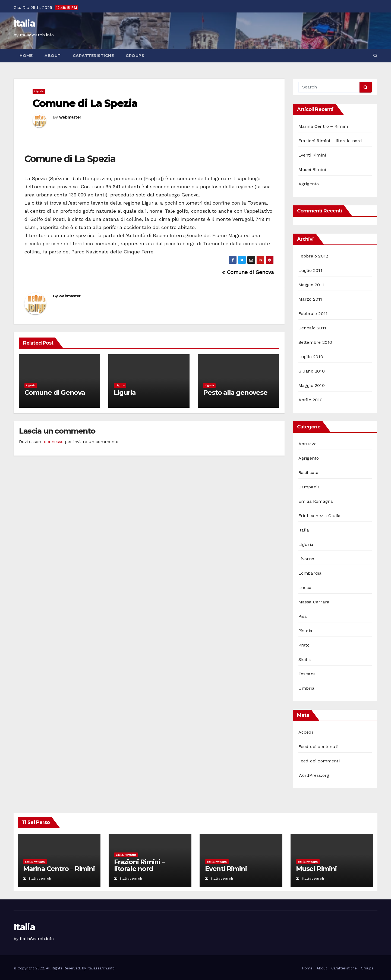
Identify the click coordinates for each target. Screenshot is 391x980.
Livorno (306, 559)
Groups (135, 56)
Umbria (306, 688)
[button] (375, 55)
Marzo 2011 (310, 299)
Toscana (307, 674)
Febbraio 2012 (313, 256)
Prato (304, 645)
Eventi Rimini (312, 155)
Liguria (39, 91)
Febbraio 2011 (313, 314)
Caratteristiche (93, 56)
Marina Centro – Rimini (323, 126)
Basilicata (309, 472)
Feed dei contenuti (319, 747)
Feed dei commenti (319, 761)
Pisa (303, 616)
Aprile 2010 (310, 400)
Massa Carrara (314, 602)
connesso (54, 442)
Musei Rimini (312, 169)
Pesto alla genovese (235, 392)
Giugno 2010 (312, 371)
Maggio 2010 (312, 385)
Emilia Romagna (316, 501)
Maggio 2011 (311, 285)
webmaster (70, 117)
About (53, 56)
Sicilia (305, 659)
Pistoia (305, 631)
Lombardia (310, 573)
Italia (24, 23)
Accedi (306, 732)
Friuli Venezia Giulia (320, 516)
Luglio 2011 (310, 270)
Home (26, 56)
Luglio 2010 (311, 357)
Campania (309, 487)
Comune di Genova (248, 272)
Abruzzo (308, 444)
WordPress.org (314, 775)
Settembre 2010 (315, 342)
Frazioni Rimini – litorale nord (330, 141)
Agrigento (309, 184)
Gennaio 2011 (312, 328)
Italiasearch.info (101, 968)
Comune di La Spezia (85, 103)
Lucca (305, 588)
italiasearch (37, 879)
